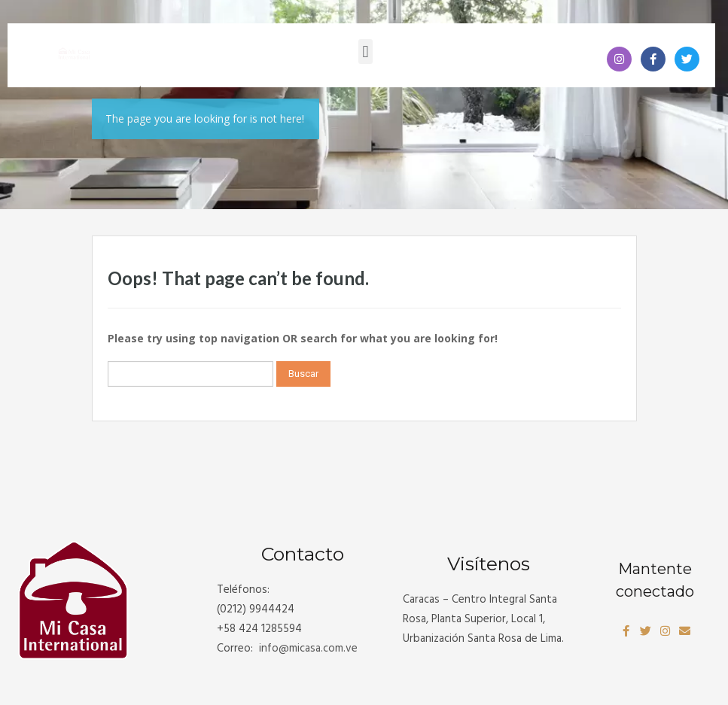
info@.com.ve (308, 649)
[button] (366, 52)
